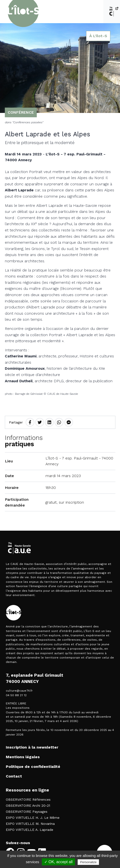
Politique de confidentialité (33, 767)
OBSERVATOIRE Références (28, 799)
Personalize (88, 862)
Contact (14, 776)
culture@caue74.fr (19, 691)
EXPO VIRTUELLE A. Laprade (30, 830)
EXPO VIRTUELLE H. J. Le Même (33, 818)
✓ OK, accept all (58, 862)
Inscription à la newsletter (32, 747)
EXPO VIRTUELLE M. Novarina (30, 824)
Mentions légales (23, 757)
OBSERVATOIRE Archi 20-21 (28, 806)
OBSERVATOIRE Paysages (27, 812)
